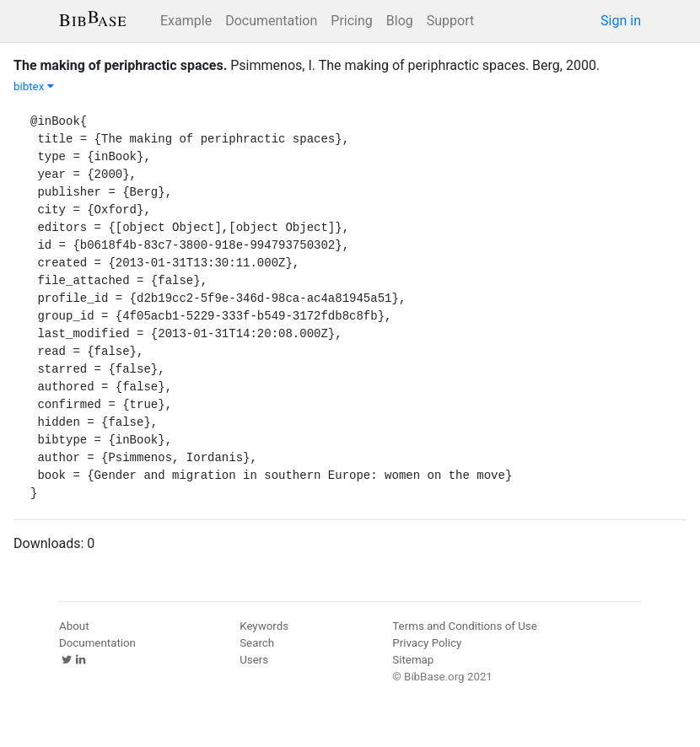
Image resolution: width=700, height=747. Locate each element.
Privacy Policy (427, 643)
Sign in (621, 21)
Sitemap (413, 660)
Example (186, 21)
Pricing (352, 21)
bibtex (34, 86)
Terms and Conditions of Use (464, 626)
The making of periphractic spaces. (120, 65)
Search (257, 643)
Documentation (271, 21)
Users (254, 660)
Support (450, 21)
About (74, 626)
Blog (400, 21)
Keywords (264, 626)
